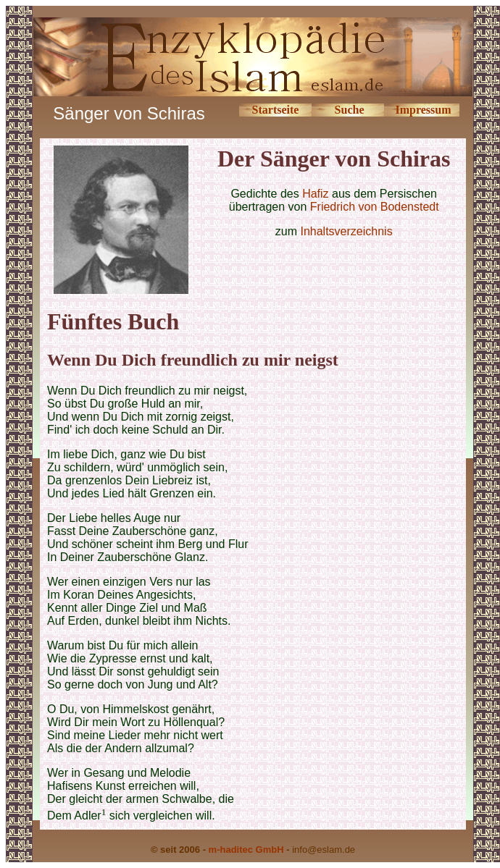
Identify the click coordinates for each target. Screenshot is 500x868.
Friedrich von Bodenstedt (375, 207)
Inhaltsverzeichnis (346, 231)
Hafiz (315, 194)
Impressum (424, 110)
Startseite (276, 110)
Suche (350, 110)
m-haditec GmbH (246, 850)
